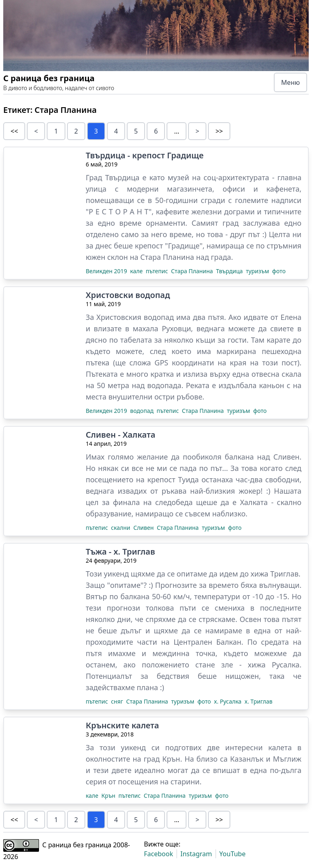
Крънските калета (122, 725)
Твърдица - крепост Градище (145, 155)
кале (137, 271)
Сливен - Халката (120, 435)
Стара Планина (193, 271)
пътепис (158, 271)
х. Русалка (229, 701)
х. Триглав (259, 701)
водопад (142, 411)
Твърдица (230, 271)
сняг (118, 701)
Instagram (196, 854)
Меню (290, 82)
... (177, 131)
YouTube (233, 854)
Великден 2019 (107, 271)
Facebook (158, 854)
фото (279, 271)
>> (219, 131)
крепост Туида (173, 479)
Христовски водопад (128, 295)
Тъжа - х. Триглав (120, 552)
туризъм (258, 271)
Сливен (144, 528)
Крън (109, 796)
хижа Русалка (274, 665)
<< (14, 131)
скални (121, 528)
